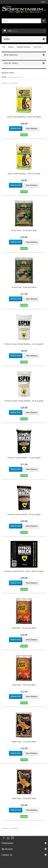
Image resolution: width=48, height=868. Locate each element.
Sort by (4, 77)
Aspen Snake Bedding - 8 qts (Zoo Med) (24, 174)
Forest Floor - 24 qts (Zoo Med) (24, 230)
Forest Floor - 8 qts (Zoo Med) (24, 287)
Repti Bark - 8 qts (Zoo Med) (24, 685)
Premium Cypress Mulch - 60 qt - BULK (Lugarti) (24, 571)
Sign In (43, 2)
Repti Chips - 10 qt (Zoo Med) (24, 742)
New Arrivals (11, 55)
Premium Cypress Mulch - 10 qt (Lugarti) (24, 458)
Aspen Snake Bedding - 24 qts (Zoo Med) (24, 117)
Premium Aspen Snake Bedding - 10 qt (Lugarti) (24, 344)
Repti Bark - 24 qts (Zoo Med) (24, 628)
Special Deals (11, 63)
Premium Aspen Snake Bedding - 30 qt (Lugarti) (24, 401)
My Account (7, 849)
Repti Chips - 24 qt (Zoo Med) (24, 798)
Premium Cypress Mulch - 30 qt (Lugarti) (24, 514)
